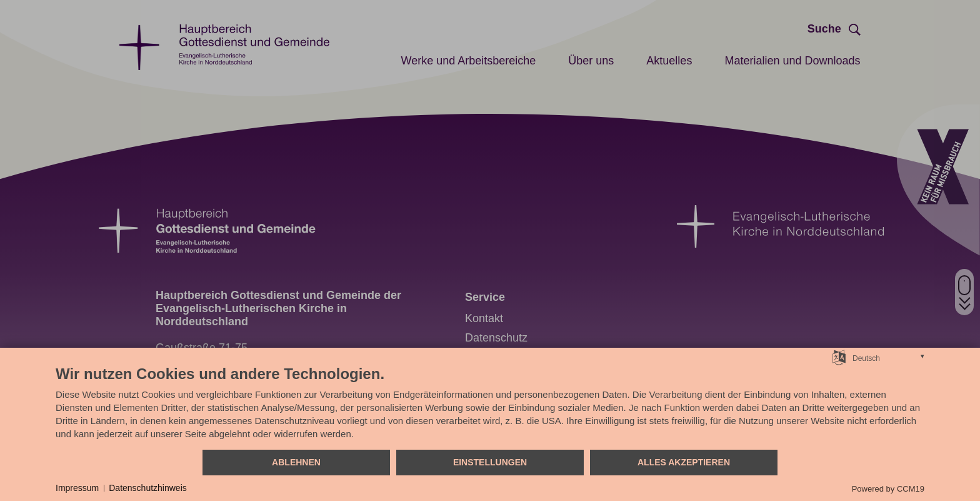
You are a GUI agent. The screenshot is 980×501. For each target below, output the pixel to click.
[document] (490, 407)
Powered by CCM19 (888, 489)
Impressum (77, 488)
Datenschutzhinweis (148, 488)
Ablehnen (296, 462)
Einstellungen (490, 462)
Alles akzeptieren (684, 462)
